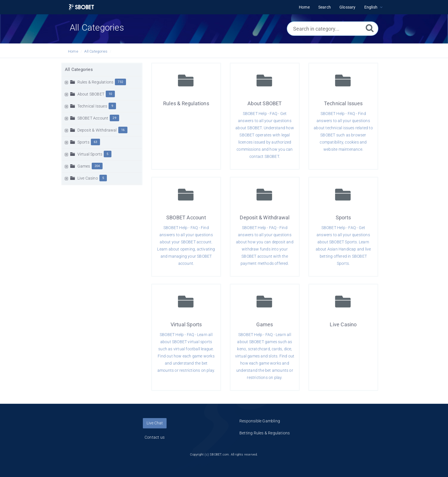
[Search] (370, 28)
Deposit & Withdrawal (97, 130)
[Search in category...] (333, 29)
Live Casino (88, 178)
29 (114, 118)
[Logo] (81, 7)
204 (97, 166)
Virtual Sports (90, 154)
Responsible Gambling (260, 421)
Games (84, 166)
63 (95, 142)
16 (123, 130)
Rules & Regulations (96, 82)
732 (120, 82)
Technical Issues (92, 106)
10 (110, 94)
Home (73, 51)
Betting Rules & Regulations (265, 433)
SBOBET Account (93, 118)
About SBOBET (91, 94)
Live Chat (155, 423)
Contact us (155, 437)
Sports (83, 142)
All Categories (96, 51)
